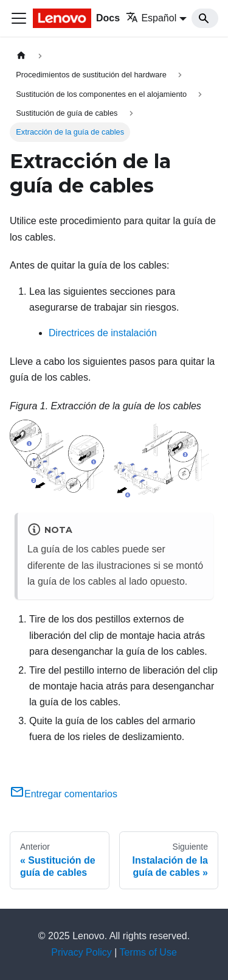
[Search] (205, 18)
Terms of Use (148, 952)
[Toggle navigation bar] (19, 18)
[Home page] (21, 56)
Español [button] (151, 18)
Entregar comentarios (64, 794)
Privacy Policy (81, 952)
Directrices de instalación (103, 333)
